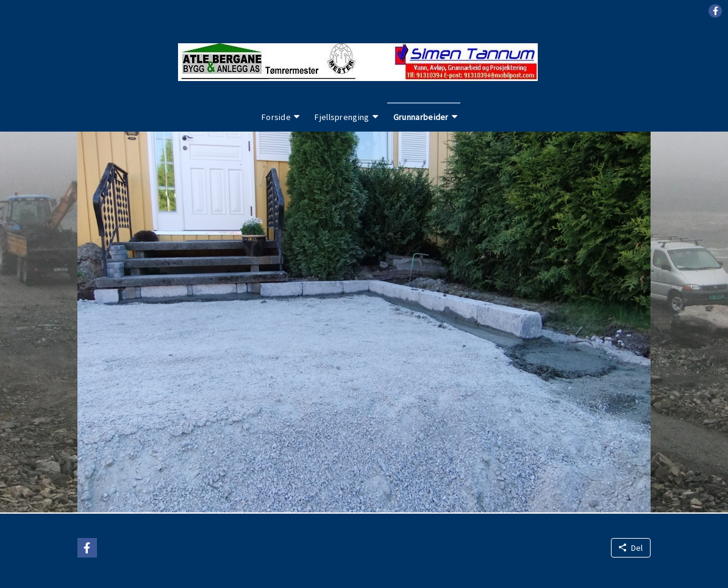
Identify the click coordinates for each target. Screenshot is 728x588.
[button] (715, 11)
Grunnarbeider (421, 117)
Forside (276, 117)
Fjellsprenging (342, 117)
